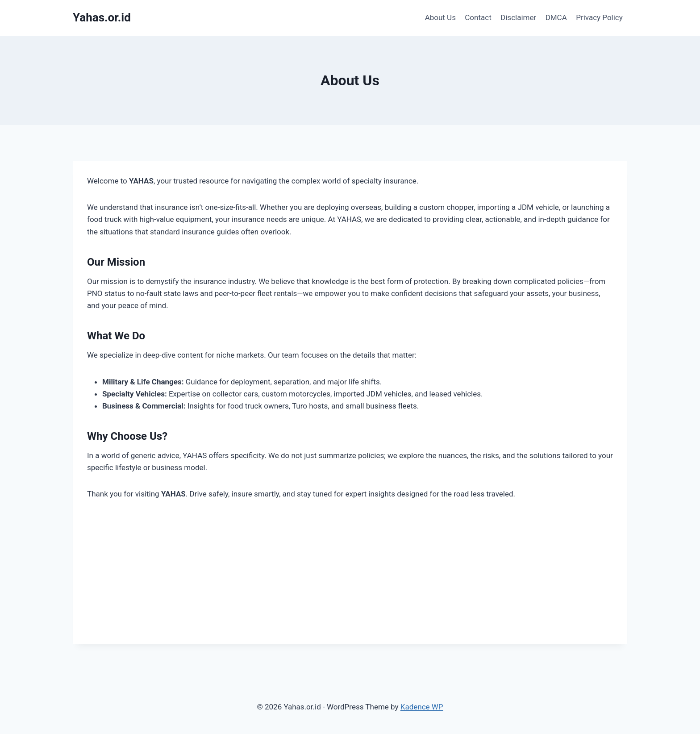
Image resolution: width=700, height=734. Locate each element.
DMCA (556, 17)
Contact (478, 17)
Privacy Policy (599, 17)
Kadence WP (422, 707)
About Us (440, 17)
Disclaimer (518, 17)
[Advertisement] (350, 582)
